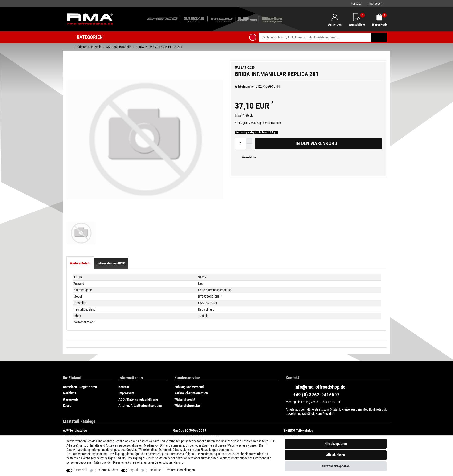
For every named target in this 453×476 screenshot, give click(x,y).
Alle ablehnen (336, 455)
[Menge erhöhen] (249, 141)
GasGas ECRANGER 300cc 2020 (196, 426)
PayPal (133, 470)
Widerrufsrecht (185, 389)
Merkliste (70, 383)
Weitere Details (80, 253)
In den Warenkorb (337, 143)
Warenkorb (70, 389)
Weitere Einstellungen (181, 470)
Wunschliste (247, 157)
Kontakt (356, 4)
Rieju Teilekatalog (186, 433)
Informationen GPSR (111, 253)
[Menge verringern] (249, 146)
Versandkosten (271, 123)
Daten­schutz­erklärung (169, 462)
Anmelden (70, 377)
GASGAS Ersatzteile (119, 47)
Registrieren (88, 377)
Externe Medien (108, 470)
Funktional (155, 470)
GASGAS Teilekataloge (79, 426)
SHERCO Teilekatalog (298, 420)
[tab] (80, 253)
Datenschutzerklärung (143, 389)
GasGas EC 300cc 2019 (190, 420)
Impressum (376, 4)
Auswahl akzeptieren (336, 466)
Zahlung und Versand (189, 377)
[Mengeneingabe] (241, 144)
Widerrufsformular (187, 395)
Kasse (67, 395)
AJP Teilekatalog (75, 420)
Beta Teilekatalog (296, 426)
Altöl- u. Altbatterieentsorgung (140, 395)
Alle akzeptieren (336, 444)
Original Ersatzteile (89, 47)
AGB (122, 389)
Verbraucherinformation (191, 383)
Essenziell (80, 470)
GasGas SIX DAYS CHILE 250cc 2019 (89, 433)
